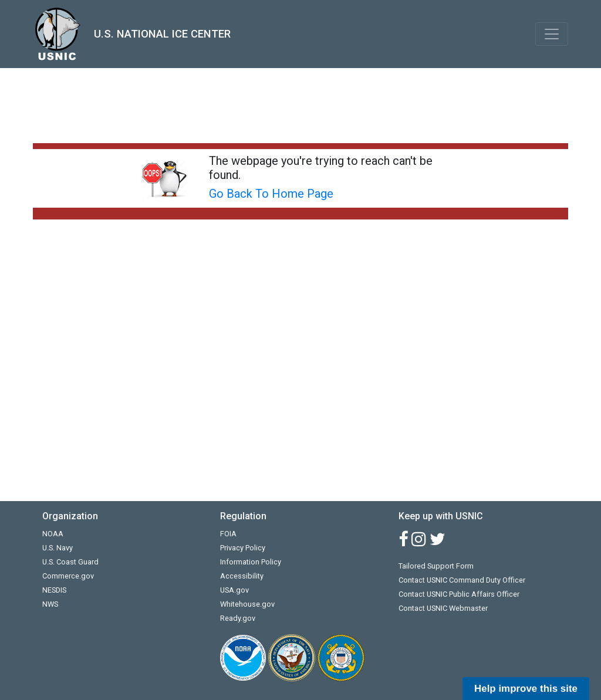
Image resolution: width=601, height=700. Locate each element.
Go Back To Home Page (271, 194)
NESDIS (54, 590)
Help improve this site (526, 689)
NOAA (53, 534)
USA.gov (234, 590)
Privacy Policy (243, 548)
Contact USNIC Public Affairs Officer (459, 594)
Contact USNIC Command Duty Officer (462, 580)
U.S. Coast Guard (70, 562)
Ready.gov (238, 618)
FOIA (228, 534)
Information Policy (251, 562)
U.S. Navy (58, 548)
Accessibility (242, 576)
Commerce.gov (68, 576)
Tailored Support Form (436, 566)
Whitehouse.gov (247, 604)
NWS (50, 604)
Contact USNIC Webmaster (443, 608)
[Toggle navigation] (552, 34)
